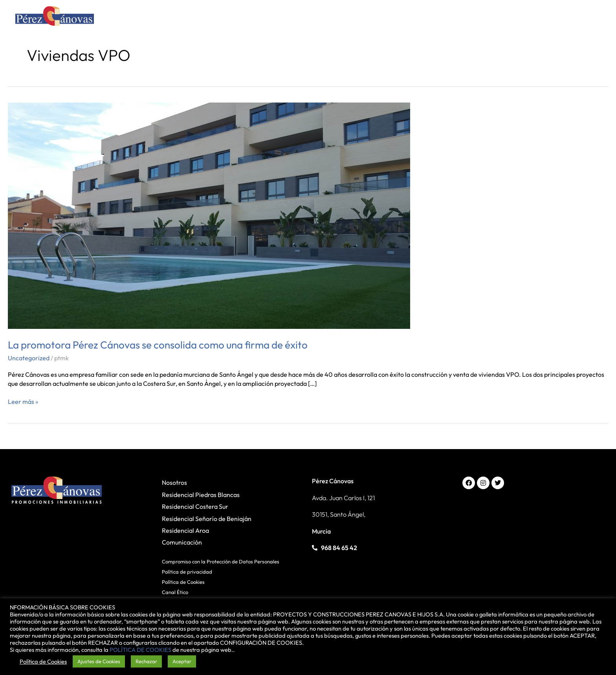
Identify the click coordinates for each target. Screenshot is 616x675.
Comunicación (182, 542)
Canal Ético (175, 592)
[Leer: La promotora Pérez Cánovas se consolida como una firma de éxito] (209, 215)
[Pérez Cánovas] (55, 17)
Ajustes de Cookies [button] (99, 661)
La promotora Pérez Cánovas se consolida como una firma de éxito (158, 345)
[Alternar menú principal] (590, 18)
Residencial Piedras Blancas (201, 495)
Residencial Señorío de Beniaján (207, 519)
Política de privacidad (187, 572)
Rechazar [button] (146, 661)
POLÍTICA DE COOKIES (140, 650)
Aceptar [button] (182, 661)
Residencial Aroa (185, 530)
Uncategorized (29, 358)
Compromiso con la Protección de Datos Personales (221, 561)
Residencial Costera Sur (195, 506)
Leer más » (23, 401)
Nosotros (174, 482)
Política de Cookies (183, 582)
